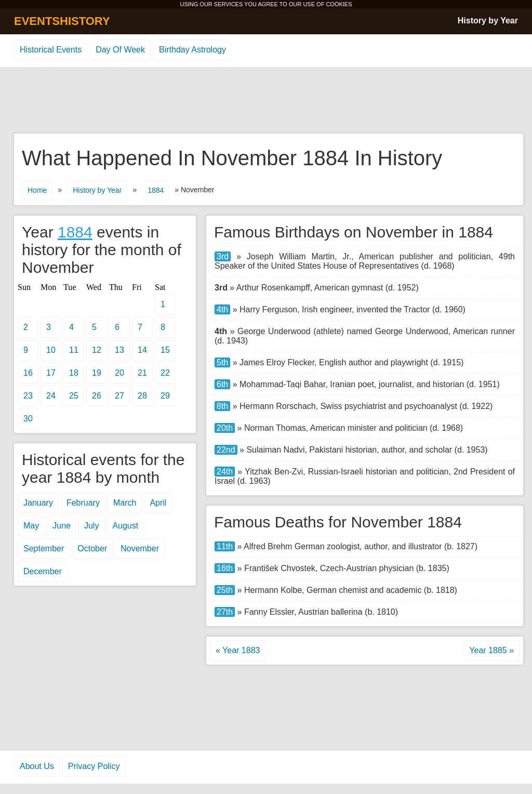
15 (165, 350)
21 (142, 373)
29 (165, 396)
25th (225, 590)
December (43, 571)
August (125, 526)
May (31, 526)
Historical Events (51, 50)
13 (119, 350)
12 (97, 350)
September (44, 548)
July (91, 526)
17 (51, 373)
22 (165, 373)
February (83, 503)
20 (119, 373)
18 (74, 373)
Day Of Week (120, 50)
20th (225, 428)
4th (222, 309)
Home (37, 190)
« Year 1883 (238, 650)
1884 (156, 190)
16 (28, 373)
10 (51, 350)
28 (142, 396)
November (140, 548)
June (62, 526)
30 (28, 419)
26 (97, 396)
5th (222, 362)
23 (28, 396)
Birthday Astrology (192, 50)
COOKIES (339, 4)
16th (225, 568)
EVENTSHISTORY (62, 21)
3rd (223, 256)
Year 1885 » (491, 650)
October (92, 548)
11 (74, 350)
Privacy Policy (94, 766)
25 (74, 396)
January (38, 503)
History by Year (488, 21)
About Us (37, 766)
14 (142, 350)
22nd (226, 450)
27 (119, 396)
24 (51, 396)
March (125, 503)
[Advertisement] (266, 101)
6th (222, 384)
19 (97, 373)
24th (225, 472)
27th (225, 612)
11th (225, 546)
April (158, 503)
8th (222, 406)
